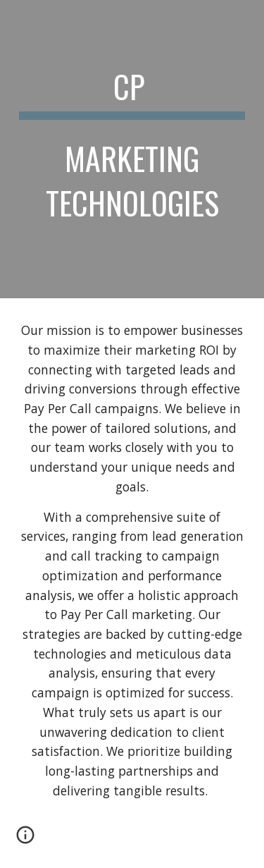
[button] (25, 840)
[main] (132, 149)
